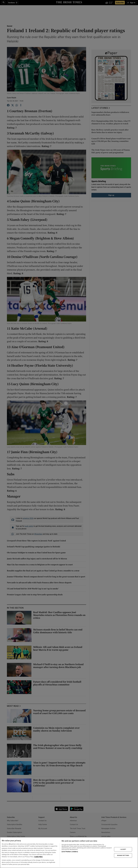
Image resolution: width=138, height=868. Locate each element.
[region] (69, 853)
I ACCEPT (123, 849)
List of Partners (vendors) (70, 852)
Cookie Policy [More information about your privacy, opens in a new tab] (38, 857)
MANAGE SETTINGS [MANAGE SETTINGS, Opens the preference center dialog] (123, 855)
